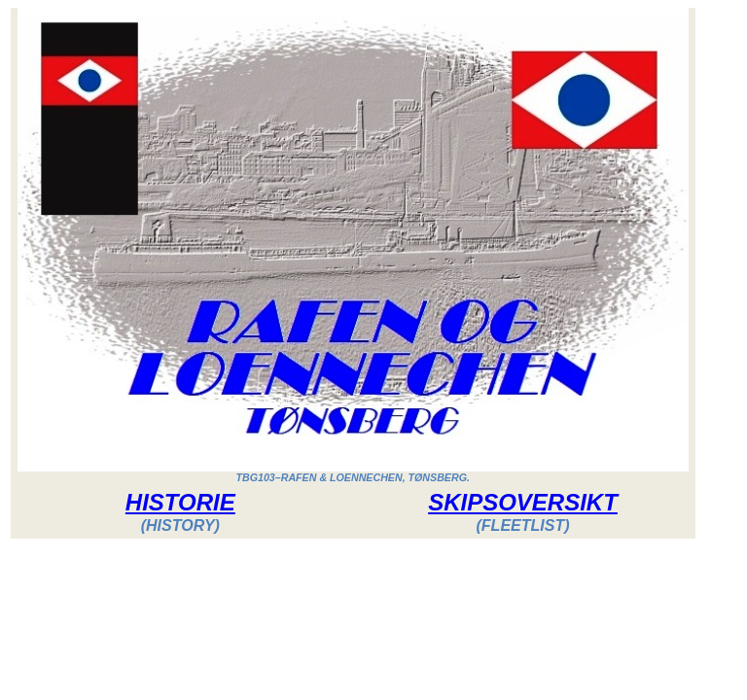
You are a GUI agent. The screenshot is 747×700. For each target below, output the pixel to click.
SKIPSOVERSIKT (523, 502)
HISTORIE (180, 502)
